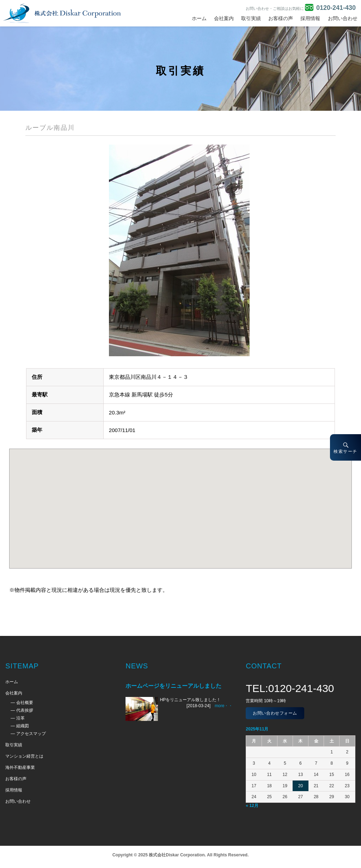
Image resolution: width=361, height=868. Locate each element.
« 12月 (252, 806)
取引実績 (251, 18)
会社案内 (224, 18)
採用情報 (310, 18)
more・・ (224, 706)
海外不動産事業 (20, 767)
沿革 (20, 718)
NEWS (137, 666)
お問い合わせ (343, 18)
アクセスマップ (31, 734)
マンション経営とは (24, 756)
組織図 (23, 726)
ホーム (199, 18)
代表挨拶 (25, 710)
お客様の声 (281, 18)
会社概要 (25, 703)
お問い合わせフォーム (275, 713)
